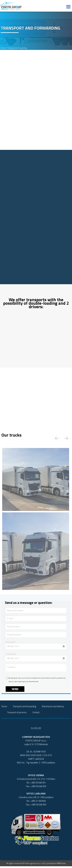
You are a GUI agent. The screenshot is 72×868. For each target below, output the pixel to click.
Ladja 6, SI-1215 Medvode (36, 746)
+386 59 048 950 (38, 788)
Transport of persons (17, 714)
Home (3, 48)
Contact (36, 714)
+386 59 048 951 (38, 784)
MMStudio (61, 865)
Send (15, 691)
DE (40, 730)
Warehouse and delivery (53, 708)
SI (32, 730)
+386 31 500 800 (38, 803)
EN (36, 730)
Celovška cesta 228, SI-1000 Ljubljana (36, 799)
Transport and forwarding (17, 48)
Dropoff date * (11, 654)
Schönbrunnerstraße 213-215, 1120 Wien (36, 781)
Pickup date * (11, 642)
